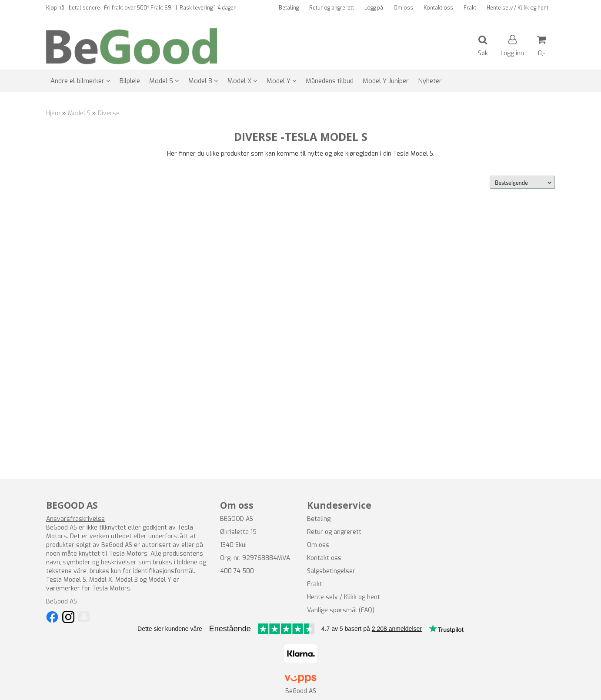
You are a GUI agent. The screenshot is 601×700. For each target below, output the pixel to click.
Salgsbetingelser (331, 571)
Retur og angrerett (332, 8)
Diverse (109, 113)
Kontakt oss (438, 8)
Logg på (374, 8)
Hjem (53, 113)
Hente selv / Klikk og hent (518, 8)
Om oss (403, 8)
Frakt (470, 8)
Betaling (289, 8)
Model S (79, 113)
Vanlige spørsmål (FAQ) (341, 610)
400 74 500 (237, 571)
